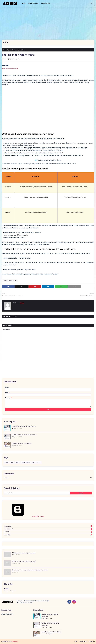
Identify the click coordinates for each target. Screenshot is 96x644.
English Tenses (13, 281)
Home (5, 50)
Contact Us (92, 641)
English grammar (26, 462)
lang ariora (14, 641)
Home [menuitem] (24, 3)
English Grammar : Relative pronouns (24, 426)
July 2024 (48, 532)
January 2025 (48, 526)
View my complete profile (10, 591)
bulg (12, 462)
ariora (5, 59)
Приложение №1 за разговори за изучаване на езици (30, 570)
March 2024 (48, 535)
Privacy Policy (83, 641)
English (9, 50)
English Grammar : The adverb (22, 443)
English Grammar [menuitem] (33, 3)
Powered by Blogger (24, 516)
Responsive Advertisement (10, 69)
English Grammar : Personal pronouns (24, 435)
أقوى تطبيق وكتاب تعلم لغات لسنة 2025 (24, 553)
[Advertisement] (48, 23)
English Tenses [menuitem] (46, 3)
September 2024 (48, 529)
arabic (7, 462)
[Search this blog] (37, 493)
